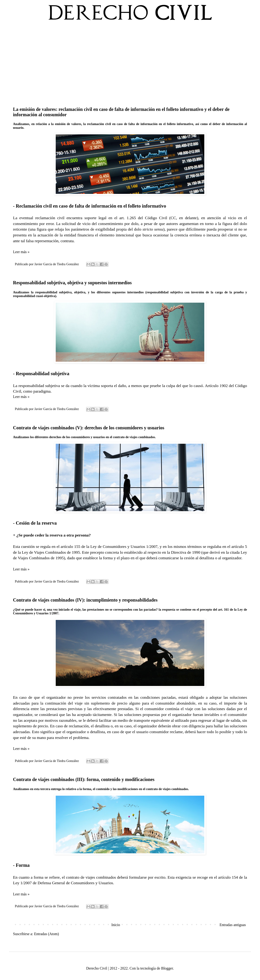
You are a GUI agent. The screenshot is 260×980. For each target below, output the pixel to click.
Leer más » (21, 252)
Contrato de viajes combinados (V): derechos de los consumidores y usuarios (89, 428)
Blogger (167, 968)
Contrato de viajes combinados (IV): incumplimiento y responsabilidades (85, 600)
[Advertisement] (130, 63)
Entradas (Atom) (47, 934)
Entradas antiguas (233, 925)
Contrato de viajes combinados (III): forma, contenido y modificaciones (84, 779)
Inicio (116, 925)
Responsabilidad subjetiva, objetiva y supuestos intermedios (72, 283)
